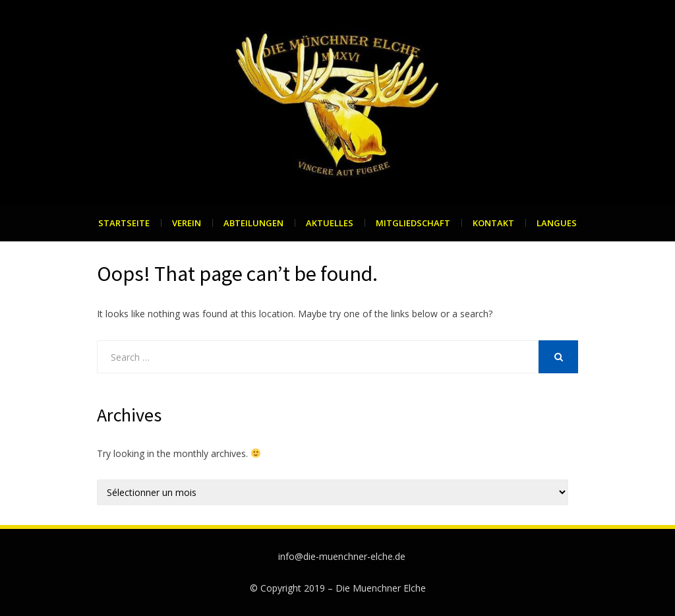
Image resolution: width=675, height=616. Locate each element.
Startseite (124, 223)
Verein (187, 223)
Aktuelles (330, 223)
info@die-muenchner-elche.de (342, 556)
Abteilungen (253, 223)
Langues (557, 223)
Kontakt (493, 223)
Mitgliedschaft (413, 223)
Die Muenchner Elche (381, 588)
